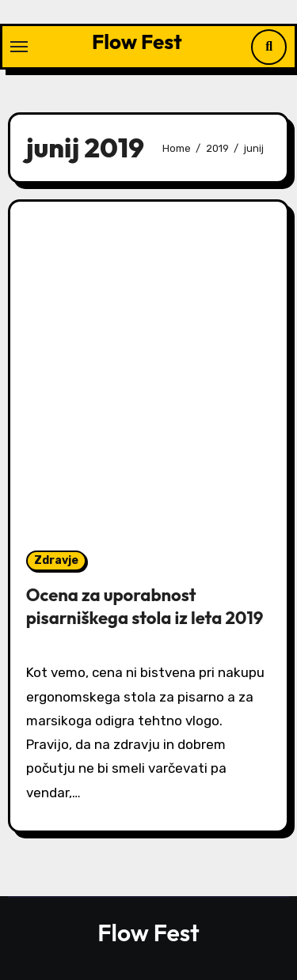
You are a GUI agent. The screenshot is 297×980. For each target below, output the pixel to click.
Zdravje (56, 560)
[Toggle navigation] (19, 47)
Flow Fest (137, 42)
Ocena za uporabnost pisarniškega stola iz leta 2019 (145, 606)
